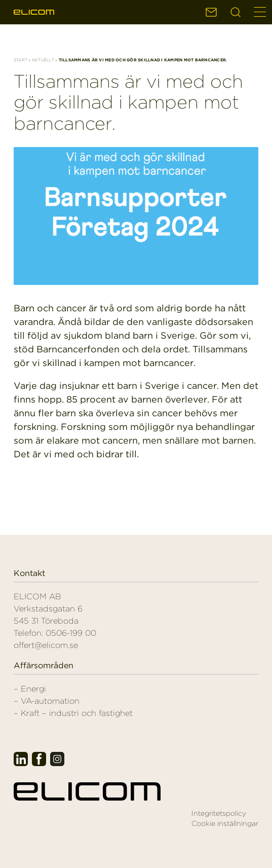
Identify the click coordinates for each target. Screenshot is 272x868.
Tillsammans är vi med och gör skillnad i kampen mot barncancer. (128, 102)
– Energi (30, 689)
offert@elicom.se (46, 645)
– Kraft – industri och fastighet (73, 713)
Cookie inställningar (225, 823)
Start (21, 60)
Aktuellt (43, 60)
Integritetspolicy (219, 813)
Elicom (34, 12)
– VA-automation (47, 701)
